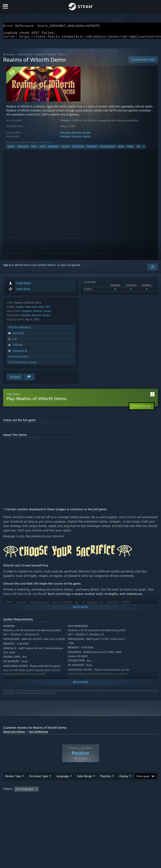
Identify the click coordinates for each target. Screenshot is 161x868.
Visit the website (20, 330)
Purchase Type (39, 784)
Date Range (84, 784)
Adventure (23, 149)
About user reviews (14, 734)
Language (62, 784)
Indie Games (25, 57)
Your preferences (38, 734)
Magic (130, 149)
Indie (42, 149)
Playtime (106, 784)
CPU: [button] (36, 803)
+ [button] (144, 149)
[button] (17, 797)
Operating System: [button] (15, 803)
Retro (121, 149)
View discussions (18, 359)
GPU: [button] (50, 803)
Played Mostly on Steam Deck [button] (129, 798)
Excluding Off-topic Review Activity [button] (67, 798)
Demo (62, 57)
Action (11, 149)
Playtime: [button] (99, 798)
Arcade (65, 149)
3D (138, 149)
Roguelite (92, 149)
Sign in (7, 268)
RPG (34, 149)
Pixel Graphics (108, 149)
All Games (9, 57)
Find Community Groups (22, 365)
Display (124, 784)
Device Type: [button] (69, 803)
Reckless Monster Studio (75, 135)
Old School (78, 149)
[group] (80, 800)
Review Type (13, 784)
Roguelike (53, 149)
